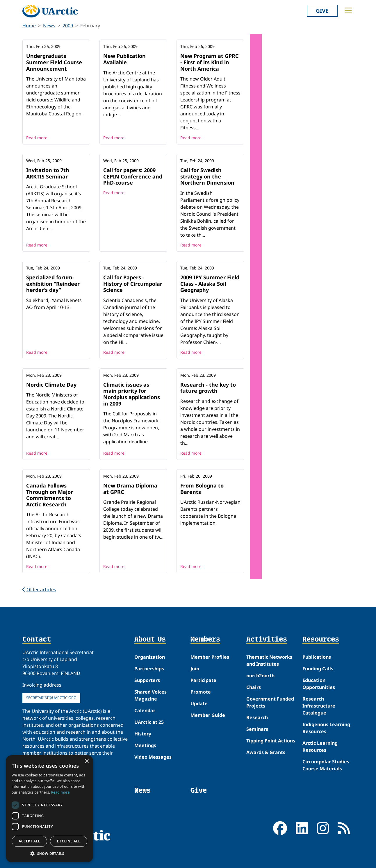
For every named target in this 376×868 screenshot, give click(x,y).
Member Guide (208, 715)
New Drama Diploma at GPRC (130, 489)
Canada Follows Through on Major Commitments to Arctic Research (50, 495)
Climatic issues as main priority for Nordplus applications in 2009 (132, 394)
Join (195, 669)
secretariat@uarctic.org (51, 698)
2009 (68, 26)
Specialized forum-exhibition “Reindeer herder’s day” (53, 284)
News (49, 26)
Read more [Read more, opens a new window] (60, 792)
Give (322, 11)
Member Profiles (210, 657)
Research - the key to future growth (208, 388)
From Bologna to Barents (202, 489)
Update (199, 703)
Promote (201, 692)
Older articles (39, 590)
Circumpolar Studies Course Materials (326, 765)
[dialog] (49, 809)
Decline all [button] (69, 841)
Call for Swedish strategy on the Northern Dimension (207, 176)
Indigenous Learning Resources (326, 728)
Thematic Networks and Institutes (269, 660)
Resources (321, 640)
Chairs (254, 687)
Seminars (257, 729)
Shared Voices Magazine (150, 695)
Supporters (147, 680)
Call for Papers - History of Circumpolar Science (133, 284)
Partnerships (149, 669)
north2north (260, 676)
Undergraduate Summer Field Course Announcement (54, 62)
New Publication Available (124, 59)
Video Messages (153, 757)
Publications (317, 657)
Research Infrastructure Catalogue (319, 706)
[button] (49, 853)
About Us (150, 640)
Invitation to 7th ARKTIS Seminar (48, 173)
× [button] (87, 761)
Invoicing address (42, 685)
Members (205, 640)
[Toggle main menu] (348, 10)
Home (29, 26)
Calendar (145, 710)
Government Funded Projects (270, 702)
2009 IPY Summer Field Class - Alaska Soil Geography (210, 284)
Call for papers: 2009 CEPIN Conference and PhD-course (133, 176)
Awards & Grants (266, 752)
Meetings (145, 745)
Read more (37, 138)
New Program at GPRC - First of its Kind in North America (210, 62)
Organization (150, 657)
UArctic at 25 (149, 722)
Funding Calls (318, 669)
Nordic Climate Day (51, 385)
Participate (203, 680)
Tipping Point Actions (271, 741)
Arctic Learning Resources (320, 746)
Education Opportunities (319, 684)
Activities (267, 640)
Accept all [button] (29, 841)
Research (257, 717)
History (143, 734)
